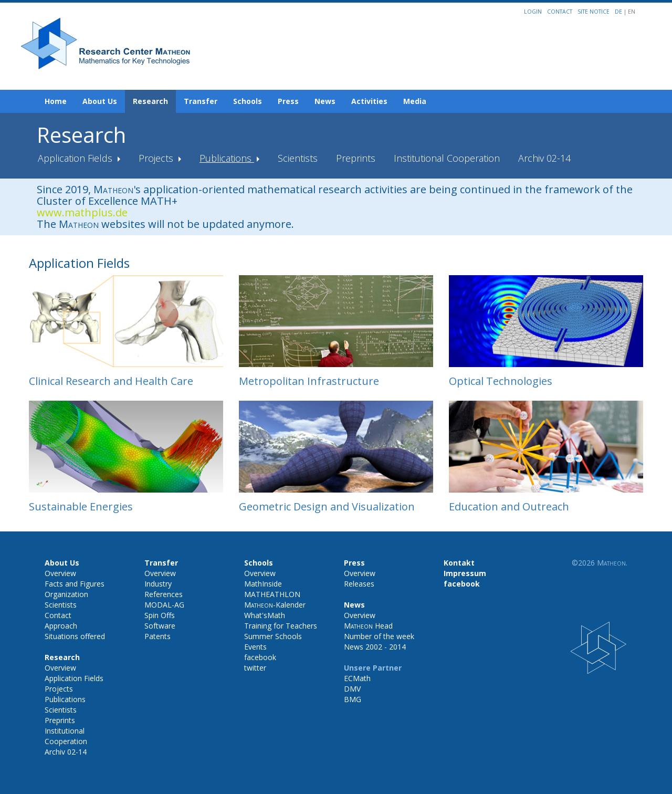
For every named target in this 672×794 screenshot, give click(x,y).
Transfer (201, 101)
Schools (248, 101)
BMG (353, 699)
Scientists (298, 158)
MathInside (263, 584)
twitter (255, 668)
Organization (66, 594)
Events (255, 647)
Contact (560, 12)
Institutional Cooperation (447, 158)
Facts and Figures (75, 584)
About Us (100, 101)
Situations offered (75, 636)
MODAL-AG (164, 605)
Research (150, 101)
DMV (352, 689)
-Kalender (275, 605)
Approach (61, 626)
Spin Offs (160, 615)
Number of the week (379, 636)
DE (619, 12)
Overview (60, 573)
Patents (157, 636)
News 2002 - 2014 (375, 647)
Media (415, 101)
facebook (260, 657)
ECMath (357, 678)
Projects (157, 158)
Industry (158, 584)
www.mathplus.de (82, 212)
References (164, 594)
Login (533, 12)
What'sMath (265, 615)
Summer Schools (273, 636)
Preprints (356, 158)
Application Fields (76, 158)
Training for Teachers (281, 626)
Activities (369, 101)
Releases (359, 584)
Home (56, 101)
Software (160, 626)
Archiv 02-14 (544, 158)
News (325, 101)
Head (368, 626)
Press (288, 101)
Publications (227, 158)
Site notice (594, 12)
